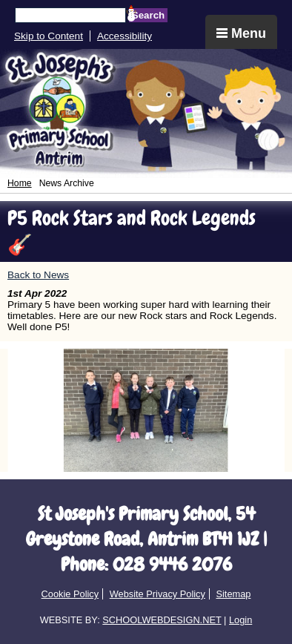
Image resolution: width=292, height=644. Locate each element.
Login (240, 620)
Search (148, 15)
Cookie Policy (70, 594)
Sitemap (233, 594)
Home (20, 183)
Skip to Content (49, 36)
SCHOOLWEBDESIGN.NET (162, 620)
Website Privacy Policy (157, 594)
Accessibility (125, 36)
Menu (241, 33)
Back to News (38, 275)
